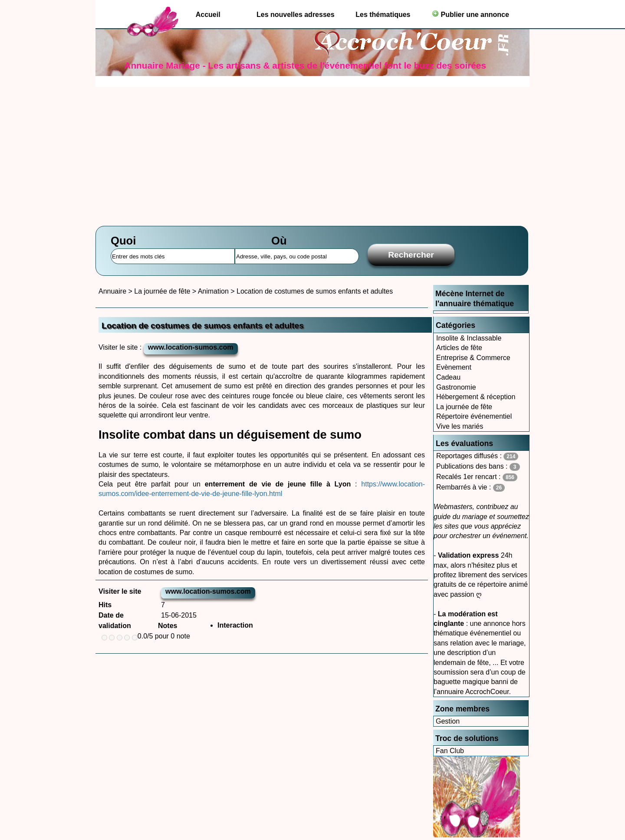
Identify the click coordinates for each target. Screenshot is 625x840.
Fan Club (450, 751)
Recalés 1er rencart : (477, 477)
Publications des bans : (478, 467)
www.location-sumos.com (191, 347)
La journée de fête (464, 407)
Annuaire (112, 291)
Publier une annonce (470, 14)
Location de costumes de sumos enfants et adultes (315, 291)
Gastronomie (456, 387)
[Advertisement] (312, 152)
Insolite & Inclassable (469, 338)
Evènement (454, 367)
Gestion (448, 721)
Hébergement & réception (476, 397)
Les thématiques (383, 15)
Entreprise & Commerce (473, 358)
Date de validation (115, 620)
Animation (213, 291)
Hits (105, 605)
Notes (168, 626)
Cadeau (448, 377)
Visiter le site (120, 591)
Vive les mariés (460, 426)
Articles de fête (459, 348)
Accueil (208, 15)
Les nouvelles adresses (296, 15)
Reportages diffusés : (477, 456)
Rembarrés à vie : (470, 488)
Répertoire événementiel (474, 416)
